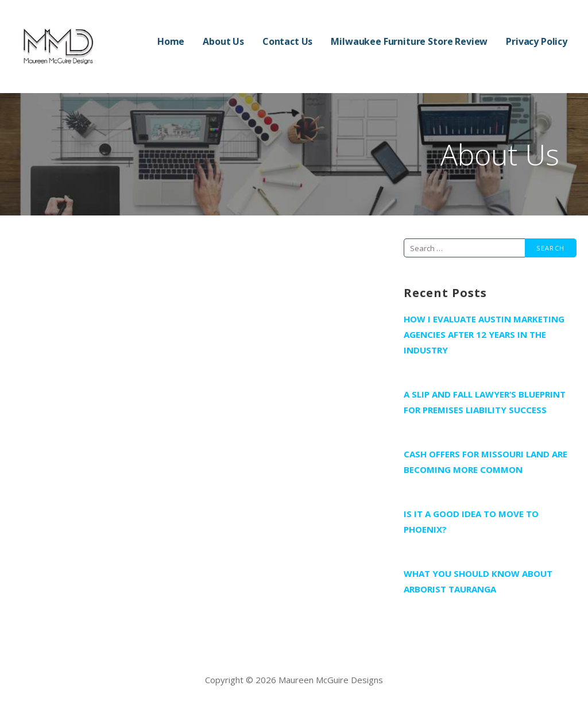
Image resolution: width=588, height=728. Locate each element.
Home (171, 41)
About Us (223, 41)
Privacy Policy (537, 41)
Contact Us (287, 41)
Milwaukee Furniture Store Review (409, 41)
